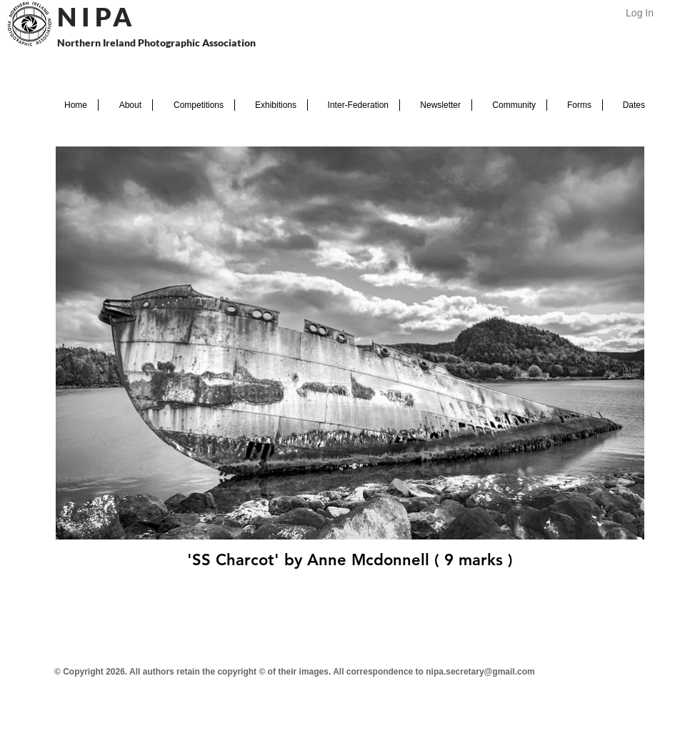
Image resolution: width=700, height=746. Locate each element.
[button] (125, 105)
